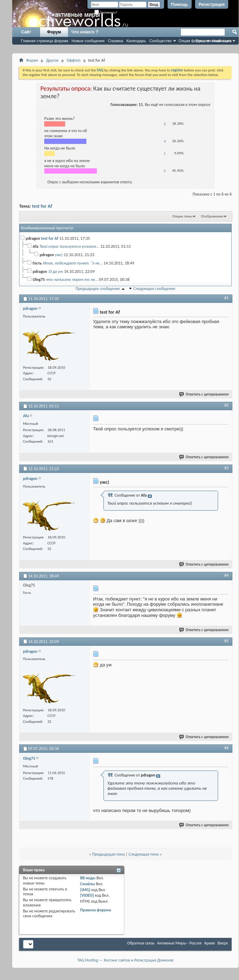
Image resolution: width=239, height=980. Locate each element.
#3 (226, 468)
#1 (226, 298)
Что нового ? (85, 32)
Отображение (212, 216)
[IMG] (85, 890)
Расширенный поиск (214, 41)
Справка (115, 41)
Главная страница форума (45, 41)
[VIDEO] (87, 895)
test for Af (42, 206)
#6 (226, 748)
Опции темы (183, 216)
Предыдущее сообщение (98, 289)
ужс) (59, 255)
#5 (226, 641)
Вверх (223, 943)
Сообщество (161, 41)
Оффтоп (74, 60)
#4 (226, 575)
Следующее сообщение (154, 289)
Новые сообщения (88, 41)
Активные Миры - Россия (179, 943)
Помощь (180, 5)
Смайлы (87, 884)
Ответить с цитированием (204, 394)
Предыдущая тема (108, 854)
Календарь (136, 41)
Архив (210, 943)
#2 (226, 405)
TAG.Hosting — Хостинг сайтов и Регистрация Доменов (125, 960)
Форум (54, 32)
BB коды (88, 878)
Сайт (26, 32)
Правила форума (95, 910)
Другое (52, 60)
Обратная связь (141, 943)
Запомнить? (106, 13)
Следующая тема (144, 854)
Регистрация (212, 5)
